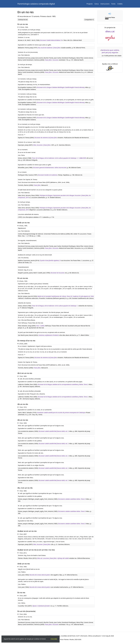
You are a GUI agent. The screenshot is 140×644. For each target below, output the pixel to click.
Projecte (90, 4)
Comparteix (89, 20)
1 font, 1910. (23, 407)
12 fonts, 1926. (24, 27)
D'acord (54, 639)
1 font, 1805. (23, 491)
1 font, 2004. (23, 614)
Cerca (97, 4)
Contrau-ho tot (23, 20)
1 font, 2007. (23, 534)
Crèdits (120, 4)
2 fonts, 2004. (23, 344)
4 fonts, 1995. (23, 226)
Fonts (113, 4)
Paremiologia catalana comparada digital (36, 4)
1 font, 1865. (23, 376)
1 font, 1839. (23, 423)
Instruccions (105, 4)
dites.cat (110, 31)
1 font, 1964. (23, 567)
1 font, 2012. (23, 553)
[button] (110, 14)
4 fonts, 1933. (23, 281)
